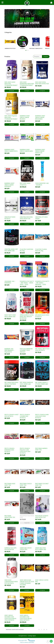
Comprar (12, 91)
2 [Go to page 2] (44, 630)
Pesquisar (46, 57)
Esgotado (27, 523)
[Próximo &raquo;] (47, 630)
